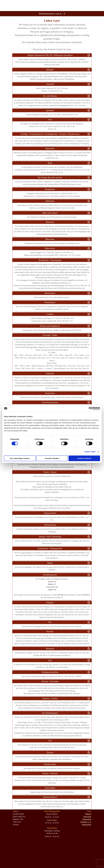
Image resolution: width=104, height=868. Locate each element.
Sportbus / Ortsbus (50, 698)
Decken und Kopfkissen (50, 326)
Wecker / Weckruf (50, 773)
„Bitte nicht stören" (50, 213)
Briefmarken (50, 293)
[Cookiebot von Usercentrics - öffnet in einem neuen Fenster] (90, 408)
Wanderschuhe (50, 764)
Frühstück (50, 373)
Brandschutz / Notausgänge (50, 260)
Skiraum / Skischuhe (50, 681)
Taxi (50, 741)
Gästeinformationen (50, 402)
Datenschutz (87, 819)
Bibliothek (50, 201)
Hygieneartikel (50, 513)
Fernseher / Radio (50, 335)
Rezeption (50, 649)
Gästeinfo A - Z (86, 822)
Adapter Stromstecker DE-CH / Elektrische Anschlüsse (50, 55)
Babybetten (50, 148)
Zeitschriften (50, 788)
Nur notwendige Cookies (20, 458)
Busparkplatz (50, 302)
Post (50, 622)
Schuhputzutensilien (50, 672)
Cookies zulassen (84, 458)
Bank (50, 163)
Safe (50, 660)
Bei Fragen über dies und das (50, 177)
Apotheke (50, 110)
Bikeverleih (50, 248)
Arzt (50, 120)
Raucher (50, 631)
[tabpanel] (52, 35)
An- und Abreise (50, 96)
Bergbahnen (50, 189)
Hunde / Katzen (50, 472)
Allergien (50, 70)
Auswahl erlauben (52, 458)
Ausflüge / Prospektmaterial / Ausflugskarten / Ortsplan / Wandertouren (50, 134)
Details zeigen (90, 452)
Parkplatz (50, 602)
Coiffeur (50, 314)
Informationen (50, 525)
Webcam (88, 814)
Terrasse (50, 752)
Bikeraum (50, 222)
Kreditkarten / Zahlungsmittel (50, 548)
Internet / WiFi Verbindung (50, 537)
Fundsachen (50, 393)
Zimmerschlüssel (50, 797)
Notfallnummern (50, 575)
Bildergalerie (87, 825)
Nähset (50, 563)
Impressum (87, 817)
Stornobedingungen (50, 713)
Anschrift (50, 84)
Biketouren (50, 239)
